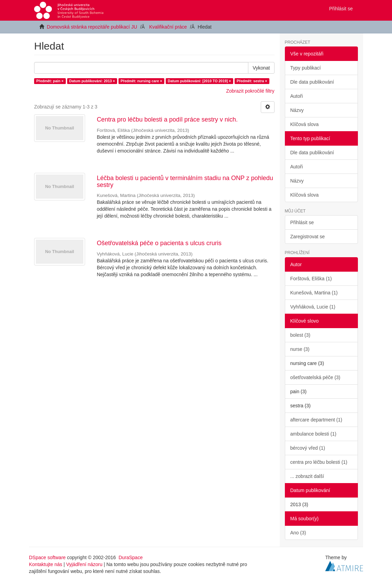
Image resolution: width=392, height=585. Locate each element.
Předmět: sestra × (252, 81)
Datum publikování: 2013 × (92, 81)
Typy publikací (306, 68)
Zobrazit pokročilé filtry (250, 91)
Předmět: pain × (50, 81)
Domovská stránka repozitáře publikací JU (92, 27)
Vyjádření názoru (84, 564)
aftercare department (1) (316, 420)
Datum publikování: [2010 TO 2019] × (199, 81)
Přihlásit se (302, 222)
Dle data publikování (312, 82)
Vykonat (261, 68)
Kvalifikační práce (168, 27)
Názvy (297, 110)
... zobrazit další (307, 476)
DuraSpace (131, 557)
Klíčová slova (305, 124)
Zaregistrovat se (308, 237)
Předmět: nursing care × (141, 81)
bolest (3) (300, 335)
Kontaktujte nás (46, 564)
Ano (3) (298, 533)
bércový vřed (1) (308, 448)
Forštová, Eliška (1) (311, 279)
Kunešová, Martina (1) (314, 293)
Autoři (297, 96)
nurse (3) (300, 349)
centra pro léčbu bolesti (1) (319, 462)
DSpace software (47, 557)
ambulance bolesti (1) (313, 434)
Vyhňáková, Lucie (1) (313, 307)
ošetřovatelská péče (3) (316, 377)
